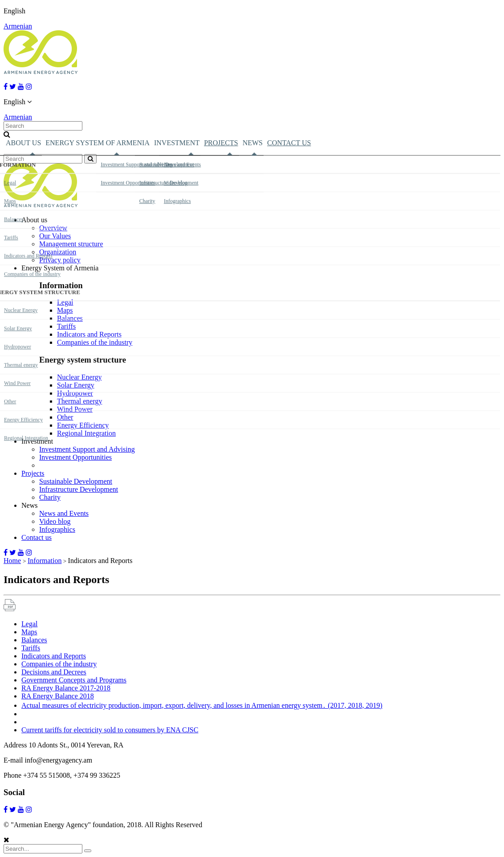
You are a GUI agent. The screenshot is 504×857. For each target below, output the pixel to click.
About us (23, 143)
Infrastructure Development (79, 489)
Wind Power (75, 409)
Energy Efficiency (83, 425)
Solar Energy (76, 385)
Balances (70, 318)
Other (65, 417)
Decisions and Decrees (54, 672)
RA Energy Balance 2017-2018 (66, 688)
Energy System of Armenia (98, 143)
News (253, 143)
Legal (65, 302)
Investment (177, 143)
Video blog (55, 521)
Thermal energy (79, 401)
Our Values (55, 236)
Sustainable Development (76, 481)
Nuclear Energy (79, 377)
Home (12, 561)
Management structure (71, 244)
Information (45, 561)
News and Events (64, 513)
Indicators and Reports (89, 334)
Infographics (57, 529)
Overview (53, 228)
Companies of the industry (95, 342)
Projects (221, 143)
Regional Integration (86, 433)
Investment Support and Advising (87, 449)
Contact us (289, 143)
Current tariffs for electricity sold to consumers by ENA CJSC (110, 730)
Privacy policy (60, 260)
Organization (58, 252)
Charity (50, 497)
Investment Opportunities (75, 457)
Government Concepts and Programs (74, 680)
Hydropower (75, 393)
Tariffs (66, 326)
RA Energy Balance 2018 (58, 696)
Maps (65, 310)
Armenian (18, 26)
